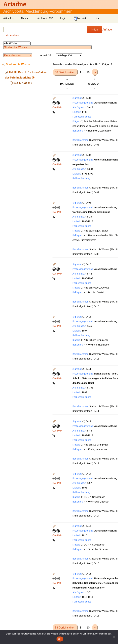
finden (94, 30)
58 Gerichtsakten (65, 72)
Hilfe (97, 18)
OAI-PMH (58, 107)
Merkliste (80, 18)
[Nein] (114, 637)
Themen (25, 18)
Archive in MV (45, 18)
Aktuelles (8, 18)
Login (63, 18)
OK (60, 639)
